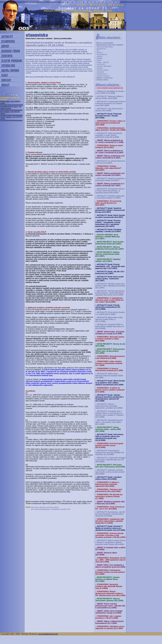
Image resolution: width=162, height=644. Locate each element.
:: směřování (100, 64)
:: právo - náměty (102, 62)
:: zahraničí (100, 72)
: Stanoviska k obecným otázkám (109, 45)
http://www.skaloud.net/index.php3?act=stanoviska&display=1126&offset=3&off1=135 (50, 508)
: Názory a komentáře (104, 43)
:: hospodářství (101, 54)
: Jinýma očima (102, 80)
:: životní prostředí (102, 76)
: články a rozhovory (104, 78)
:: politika (99, 58)
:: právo (98, 60)
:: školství (99, 68)
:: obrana (99, 56)
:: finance (99, 53)
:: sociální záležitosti (103, 66)
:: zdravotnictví (101, 74)
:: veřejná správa (102, 70)
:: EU (97, 51)
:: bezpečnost (101, 49)
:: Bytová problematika (104, 47)
